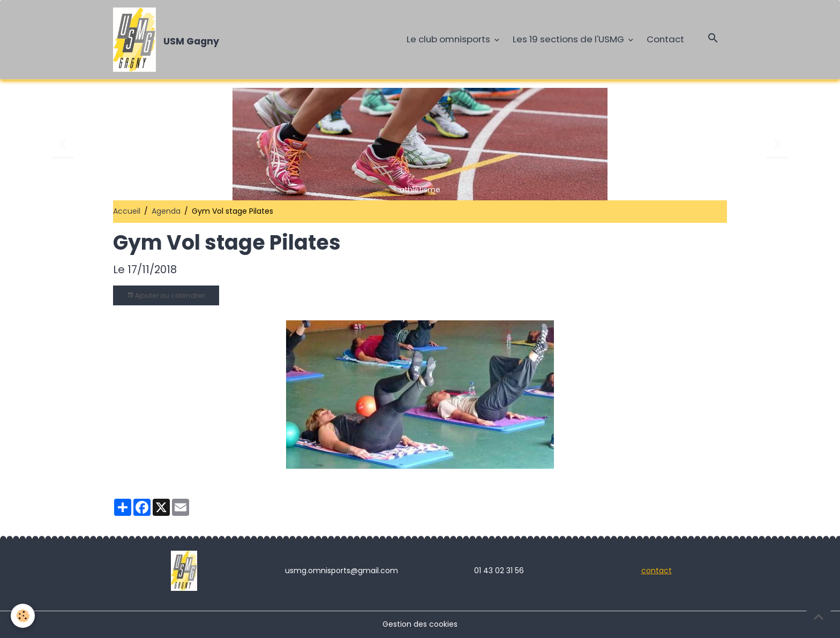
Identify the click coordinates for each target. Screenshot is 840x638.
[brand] (168, 40)
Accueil (127, 211)
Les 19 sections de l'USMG (569, 39)
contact (657, 571)
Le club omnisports (449, 39)
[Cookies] (23, 616)
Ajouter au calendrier (166, 295)
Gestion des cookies (420, 624)
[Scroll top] (819, 617)
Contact (665, 39)
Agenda (166, 211)
